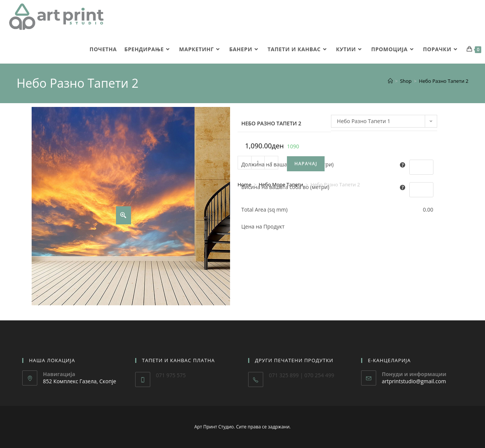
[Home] (390, 81)
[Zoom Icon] (124, 215)
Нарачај (306, 164)
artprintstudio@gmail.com (414, 381)
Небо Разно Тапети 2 (444, 81)
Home (245, 184)
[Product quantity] (258, 163)
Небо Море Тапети (281, 184)
